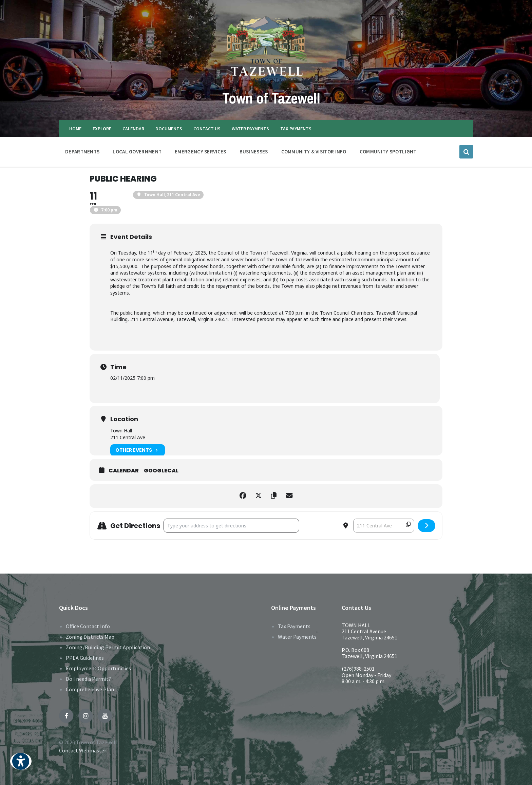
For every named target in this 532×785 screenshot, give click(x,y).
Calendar (124, 471)
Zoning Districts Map (90, 637)
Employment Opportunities (98, 668)
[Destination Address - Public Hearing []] (384, 526)
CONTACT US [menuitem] (207, 129)
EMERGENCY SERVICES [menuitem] (200, 152)
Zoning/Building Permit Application (108, 647)
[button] (21, 766)
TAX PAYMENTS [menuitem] (296, 129)
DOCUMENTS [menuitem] (169, 129)
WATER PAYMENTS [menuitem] (250, 129)
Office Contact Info (88, 626)
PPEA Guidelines (85, 658)
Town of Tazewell (271, 98)
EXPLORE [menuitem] (102, 129)
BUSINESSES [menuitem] (254, 152)
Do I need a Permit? (88, 679)
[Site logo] (266, 82)
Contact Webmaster (83, 750)
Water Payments (297, 637)
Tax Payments (294, 626)
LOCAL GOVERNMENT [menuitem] (137, 152)
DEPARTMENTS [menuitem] (82, 152)
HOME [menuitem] (75, 129)
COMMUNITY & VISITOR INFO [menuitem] (314, 152)
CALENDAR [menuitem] (133, 129)
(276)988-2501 (358, 669)
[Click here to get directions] (427, 526)
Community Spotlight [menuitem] (388, 152)
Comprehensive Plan (90, 689)
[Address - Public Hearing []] (231, 526)
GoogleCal (161, 471)
